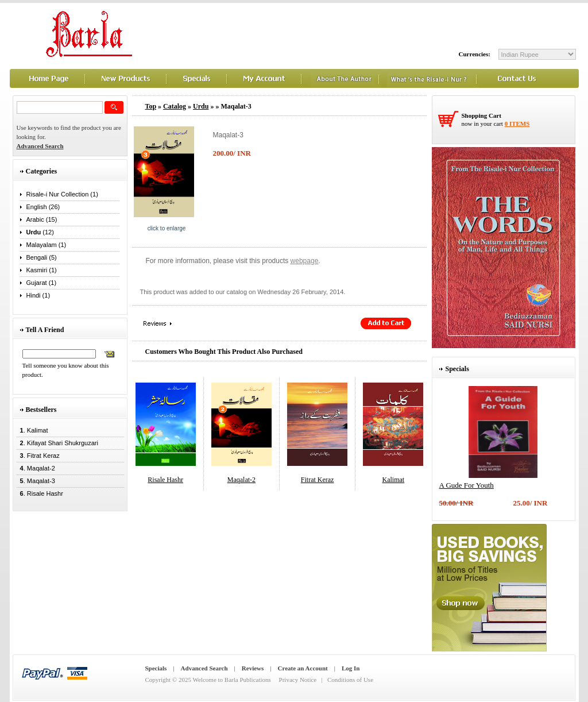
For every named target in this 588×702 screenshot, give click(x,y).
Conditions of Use (350, 680)
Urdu (201, 106)
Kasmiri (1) (42, 270)
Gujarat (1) (42, 283)
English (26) (43, 207)
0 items (517, 124)
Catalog (175, 106)
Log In (351, 668)
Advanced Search (204, 668)
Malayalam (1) (47, 245)
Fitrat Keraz (318, 480)
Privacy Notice (298, 680)
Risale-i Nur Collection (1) (62, 194)
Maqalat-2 (241, 480)
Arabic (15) (42, 219)
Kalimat (394, 480)
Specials (156, 668)
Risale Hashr (165, 480)
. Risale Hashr (40, 493)
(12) (40, 232)
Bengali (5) (42, 257)
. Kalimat (32, 430)
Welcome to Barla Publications (232, 680)
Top (151, 106)
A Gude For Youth (467, 485)
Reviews (253, 668)
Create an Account (303, 668)
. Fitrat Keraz (38, 456)
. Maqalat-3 (36, 481)
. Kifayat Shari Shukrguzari (57, 443)
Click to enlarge (167, 228)
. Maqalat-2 (36, 468)
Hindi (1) (38, 295)
